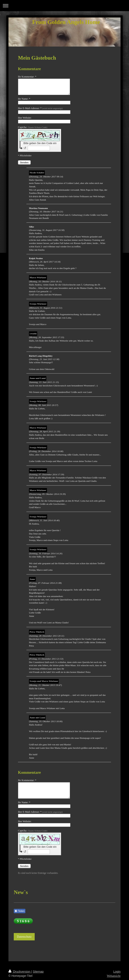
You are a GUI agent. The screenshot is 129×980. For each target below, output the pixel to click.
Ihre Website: (25, 118)
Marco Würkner (38, 277)
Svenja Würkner (38, 304)
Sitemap (38, 972)
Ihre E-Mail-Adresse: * (40, 108)
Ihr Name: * (24, 99)
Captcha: (33, 127)
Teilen (20, 911)
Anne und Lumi (38, 378)
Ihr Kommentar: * (27, 77)
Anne (32, 579)
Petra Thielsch (37, 632)
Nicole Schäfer (37, 173)
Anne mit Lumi (37, 718)
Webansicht (114, 976)
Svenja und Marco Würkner (44, 681)
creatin (33, 333)
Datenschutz (24, 937)
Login (117, 972)
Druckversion (20, 972)
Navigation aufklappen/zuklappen (64, 6)
